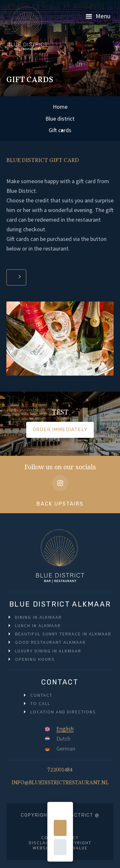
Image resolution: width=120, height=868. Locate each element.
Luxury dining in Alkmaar (48, 651)
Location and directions (63, 712)
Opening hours (35, 659)
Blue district (60, 119)
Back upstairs (60, 504)
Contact (41, 695)
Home (60, 107)
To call (40, 703)
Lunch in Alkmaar (38, 625)
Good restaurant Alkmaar (50, 642)
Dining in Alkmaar (38, 617)
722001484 (60, 771)
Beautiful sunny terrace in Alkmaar (63, 634)
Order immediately (60, 430)
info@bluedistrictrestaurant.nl (60, 784)
